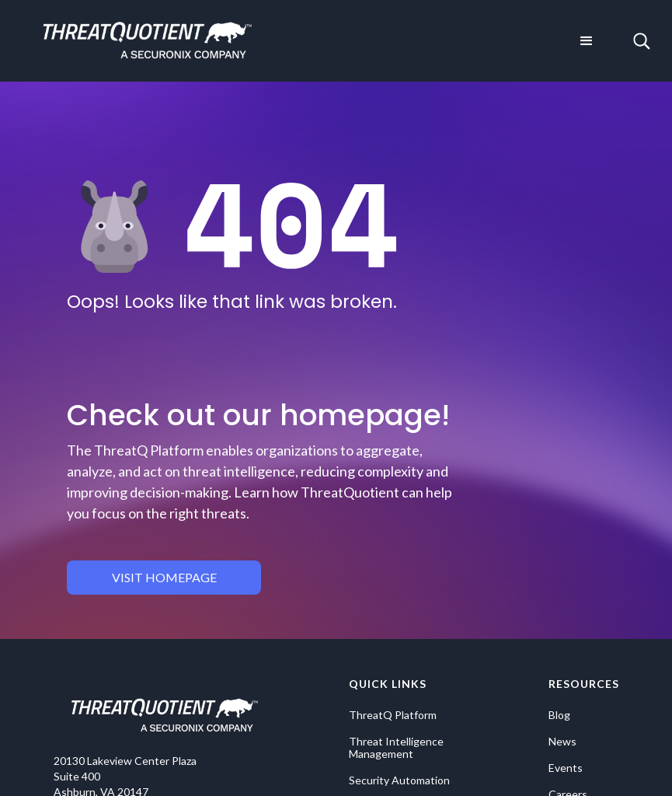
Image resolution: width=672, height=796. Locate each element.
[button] (587, 41)
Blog (559, 715)
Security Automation (399, 780)
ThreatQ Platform (393, 715)
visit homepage (164, 577)
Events (566, 768)
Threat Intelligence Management (396, 748)
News (562, 742)
